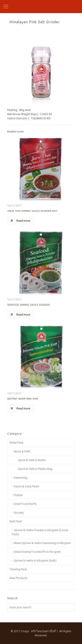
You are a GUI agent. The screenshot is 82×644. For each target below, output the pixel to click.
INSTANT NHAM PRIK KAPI (23, 399)
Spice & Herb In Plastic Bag (35, 469)
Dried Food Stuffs (25, 504)
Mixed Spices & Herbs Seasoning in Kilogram (42, 543)
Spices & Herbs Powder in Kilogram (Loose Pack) (40, 532)
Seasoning (21, 478)
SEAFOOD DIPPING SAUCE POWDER (28, 305)
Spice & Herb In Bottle (32, 460)
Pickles (18, 495)
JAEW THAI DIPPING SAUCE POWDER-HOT (32, 211)
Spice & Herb (22, 451)
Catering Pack (18, 569)
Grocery (19, 513)
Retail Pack (17, 443)
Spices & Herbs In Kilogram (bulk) (35, 561)
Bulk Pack (16, 521)
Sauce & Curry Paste (26, 486)
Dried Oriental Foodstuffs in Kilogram (37, 552)
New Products (18, 578)
